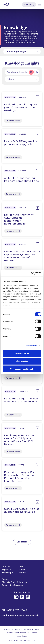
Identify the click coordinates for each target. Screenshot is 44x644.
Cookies (34, 633)
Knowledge (7, 573)
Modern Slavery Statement (18, 633)
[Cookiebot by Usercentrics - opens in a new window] (31, 273)
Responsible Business (12, 585)
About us (6, 566)
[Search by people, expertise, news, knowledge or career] (16, 72)
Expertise (6, 570)
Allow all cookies (22, 353)
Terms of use (28, 629)
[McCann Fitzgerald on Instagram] (28, 597)
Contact (22, 573)
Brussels (35, 616)
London (14, 616)
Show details (31, 346)
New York (24, 616)
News (21, 566)
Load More (22, 542)
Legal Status (22, 636)
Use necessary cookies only (22, 369)
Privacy (37, 629)
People (5, 579)
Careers (22, 570)
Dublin (5, 616)
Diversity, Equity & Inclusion (15, 582)
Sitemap (7, 629)
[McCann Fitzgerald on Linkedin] (16, 597)
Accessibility (17, 629)
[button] (31, 72)
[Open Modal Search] (29, 5)
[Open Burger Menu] (39, 5)
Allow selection (22, 361)
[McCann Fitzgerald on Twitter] (22, 597)
